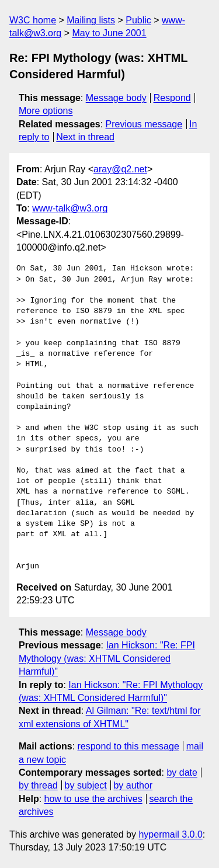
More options (46, 111)
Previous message (144, 124)
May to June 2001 (109, 33)
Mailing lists (91, 20)
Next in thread (85, 137)
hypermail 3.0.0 (170, 834)
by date (182, 772)
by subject (86, 785)
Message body (116, 98)
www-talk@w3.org (70, 208)
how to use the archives (93, 799)
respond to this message (128, 746)
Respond (172, 98)
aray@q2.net (120, 169)
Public (138, 20)
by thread (38, 785)
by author (133, 785)
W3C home (33, 20)
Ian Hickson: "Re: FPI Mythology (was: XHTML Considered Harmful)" (107, 658)
